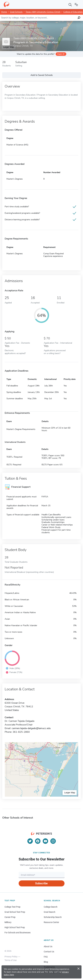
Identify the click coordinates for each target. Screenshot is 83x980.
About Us (48, 946)
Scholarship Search (53, 917)
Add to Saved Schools (42, 75)
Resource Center (51, 922)
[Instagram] (53, 841)
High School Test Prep (15, 927)
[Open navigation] (76, 5)
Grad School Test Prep (15, 912)
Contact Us (49, 952)
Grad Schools (16, 12)
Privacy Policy (11, 957)
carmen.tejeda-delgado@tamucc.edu (31, 728)
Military (8, 922)
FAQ (46, 957)
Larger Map (70, 793)
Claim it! (61, 54)
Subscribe (41, 883)
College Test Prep (12, 907)
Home (4, 12)
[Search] (70, 5)
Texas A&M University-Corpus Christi (43, 12)
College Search (51, 907)
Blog (46, 962)
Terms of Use (11, 960)
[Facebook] (38, 841)
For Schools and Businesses (18, 933)
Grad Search (50, 912)
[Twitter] (30, 841)
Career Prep (10, 917)
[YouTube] (45, 841)
